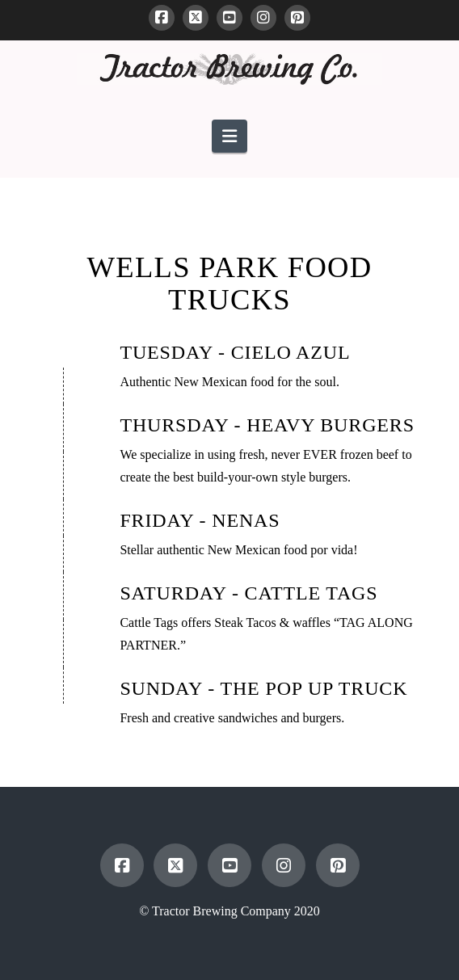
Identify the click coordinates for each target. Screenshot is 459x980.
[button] (229, 136)
